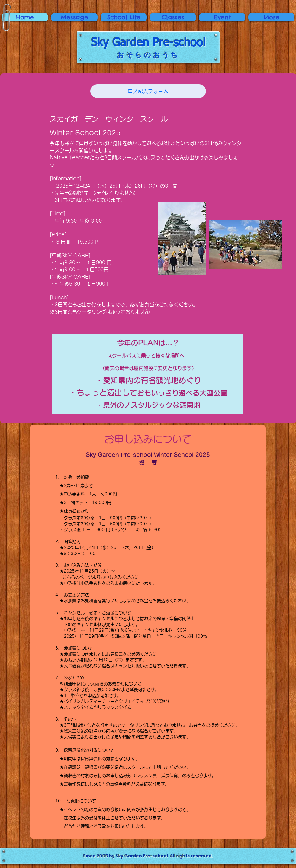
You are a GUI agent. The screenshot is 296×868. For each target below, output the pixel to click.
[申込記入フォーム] (148, 91)
